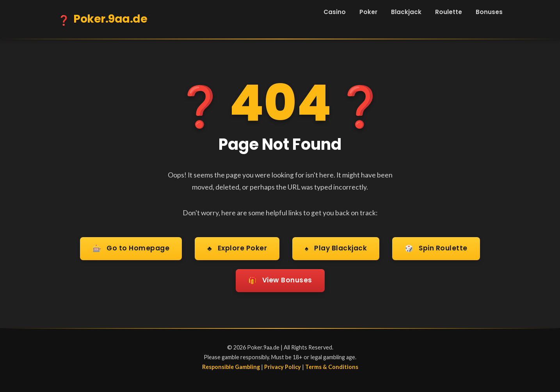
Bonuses (489, 12)
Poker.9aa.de (103, 20)
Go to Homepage (130, 249)
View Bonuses (280, 279)
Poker (368, 12)
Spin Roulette (437, 249)
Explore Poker (236, 249)
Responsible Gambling (231, 365)
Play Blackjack (336, 249)
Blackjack (406, 12)
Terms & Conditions (332, 365)
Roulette (449, 12)
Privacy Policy (283, 365)
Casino (335, 12)
